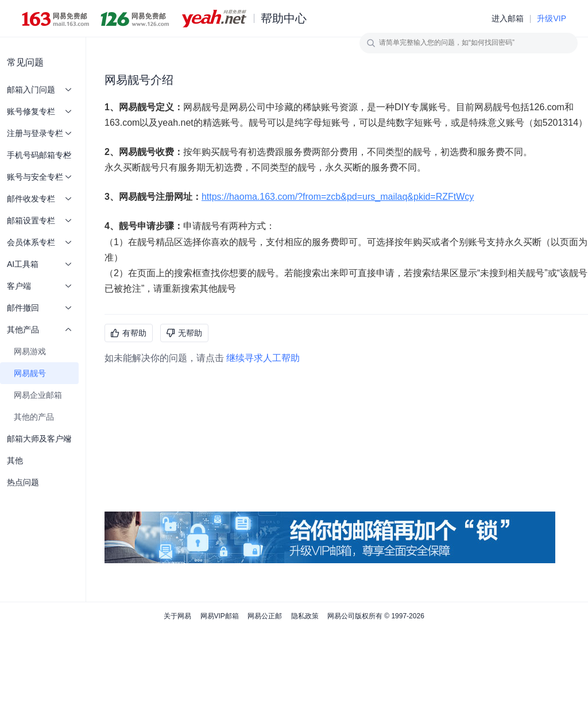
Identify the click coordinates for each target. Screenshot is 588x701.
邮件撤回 (39, 308)
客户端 (39, 286)
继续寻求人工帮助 (263, 358)
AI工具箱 (39, 264)
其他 (15, 460)
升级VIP (552, 18)
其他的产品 (34, 417)
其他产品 (39, 330)
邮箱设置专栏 (39, 220)
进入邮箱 (508, 18)
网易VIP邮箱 (220, 616)
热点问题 (23, 482)
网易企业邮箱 (38, 395)
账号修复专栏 (39, 111)
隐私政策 (305, 616)
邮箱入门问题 (39, 90)
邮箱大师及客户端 (39, 439)
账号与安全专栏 (39, 177)
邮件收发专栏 (39, 199)
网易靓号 (30, 373)
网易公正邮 (265, 616)
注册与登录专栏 (39, 133)
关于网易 (177, 616)
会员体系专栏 (39, 242)
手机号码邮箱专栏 (39, 155)
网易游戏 (30, 351)
